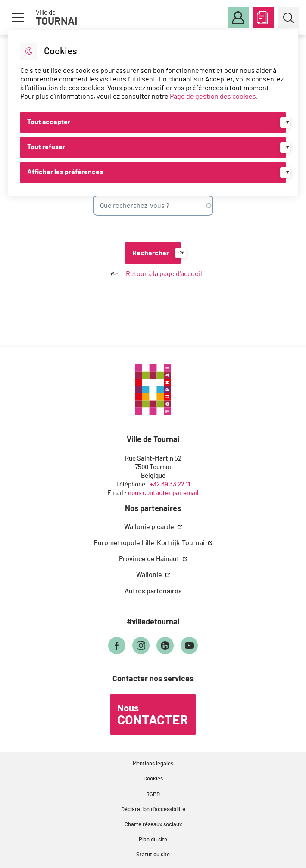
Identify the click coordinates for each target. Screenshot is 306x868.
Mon (238, 18)
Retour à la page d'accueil (153, 274)
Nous (153, 715)
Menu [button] (18, 18)
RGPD (153, 794)
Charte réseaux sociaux (153, 825)
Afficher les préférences (65, 172)
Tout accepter (49, 122)
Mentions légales (153, 764)
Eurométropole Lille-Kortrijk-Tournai (150, 543)
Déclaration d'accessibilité (153, 810)
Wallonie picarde (150, 527)
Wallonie (150, 575)
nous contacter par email (163, 493)
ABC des (263, 16)
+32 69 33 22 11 (170, 484)
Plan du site (153, 840)
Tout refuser (46, 147)
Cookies (153, 779)
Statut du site (153, 855)
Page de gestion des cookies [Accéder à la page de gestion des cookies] (213, 97)
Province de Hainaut (150, 559)
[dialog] (153, 113)
